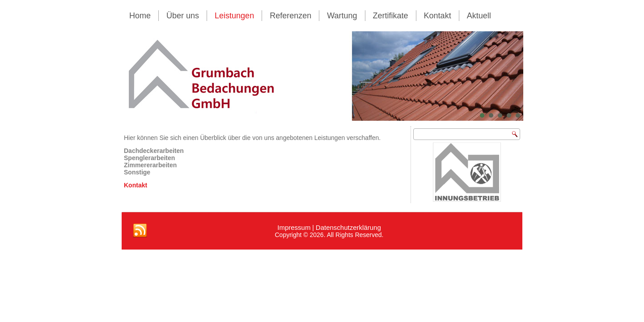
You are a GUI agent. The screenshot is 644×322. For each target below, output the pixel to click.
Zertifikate (391, 16)
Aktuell (479, 16)
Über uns (183, 16)
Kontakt (438, 16)
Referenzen (290, 16)
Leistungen (234, 16)
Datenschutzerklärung (348, 227)
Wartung (342, 16)
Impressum (294, 227)
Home (140, 16)
